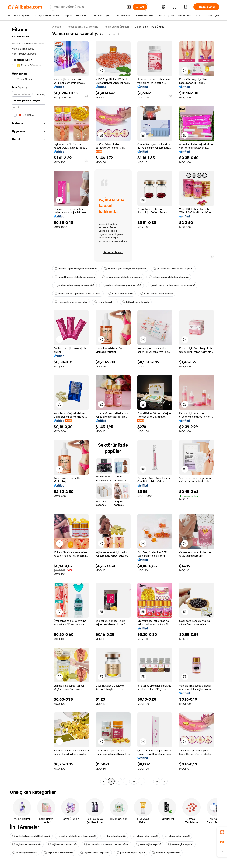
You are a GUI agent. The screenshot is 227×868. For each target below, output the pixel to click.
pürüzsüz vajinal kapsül (131, 853)
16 (157, 781)
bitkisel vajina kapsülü (136, 302)
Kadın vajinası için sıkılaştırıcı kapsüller (107, 844)
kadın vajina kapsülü (148, 844)
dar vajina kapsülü (114, 836)
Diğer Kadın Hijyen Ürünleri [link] (150, 27)
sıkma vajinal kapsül (145, 836)
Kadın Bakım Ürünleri (117, 27)
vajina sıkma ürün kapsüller (157, 294)
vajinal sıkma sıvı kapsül (27, 844)
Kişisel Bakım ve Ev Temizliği (83, 27)
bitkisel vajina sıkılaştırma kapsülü (122, 277)
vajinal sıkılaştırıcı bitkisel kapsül (31, 836)
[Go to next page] (164, 781)
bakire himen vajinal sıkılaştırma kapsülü (172, 285)
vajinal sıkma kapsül (121, 294)
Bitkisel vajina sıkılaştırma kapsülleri (76, 269)
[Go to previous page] (104, 781)
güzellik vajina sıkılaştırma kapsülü (173, 269)
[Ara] (140, 7)
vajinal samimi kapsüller (58, 853)
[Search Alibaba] (89, 7)
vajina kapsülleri (105, 302)
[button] (129, 7)
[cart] (175, 7)
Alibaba (56, 27)
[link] (222, 832)
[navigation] (29, 404)
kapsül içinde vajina (24, 853)
